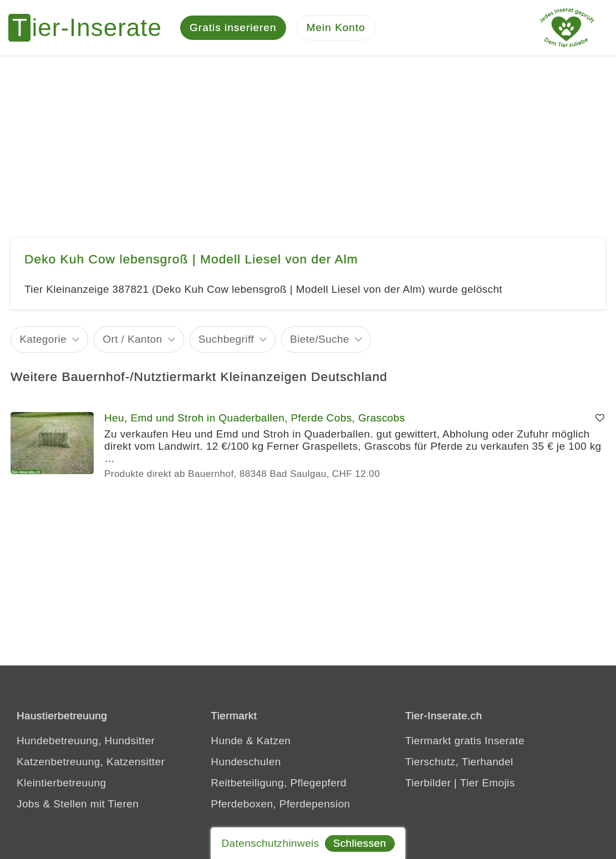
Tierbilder (428, 783)
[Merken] (600, 418)
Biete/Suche (320, 339)
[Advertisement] (308, 139)
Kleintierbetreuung (61, 783)
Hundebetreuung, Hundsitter (86, 741)
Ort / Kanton (132, 339)
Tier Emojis (488, 783)
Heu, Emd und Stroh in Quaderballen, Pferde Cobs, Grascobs (254, 418)
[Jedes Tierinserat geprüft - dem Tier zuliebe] (567, 28)
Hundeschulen (246, 762)
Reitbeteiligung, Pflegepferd (279, 783)
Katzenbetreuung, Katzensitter (91, 762)
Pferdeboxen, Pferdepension (280, 804)
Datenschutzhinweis (270, 843)
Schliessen (360, 843)
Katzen (274, 741)
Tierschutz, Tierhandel (459, 762)
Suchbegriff (226, 339)
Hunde (227, 741)
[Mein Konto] (336, 28)
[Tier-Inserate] (91, 28)
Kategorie (43, 339)
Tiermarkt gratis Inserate (465, 741)
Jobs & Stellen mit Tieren (78, 804)
